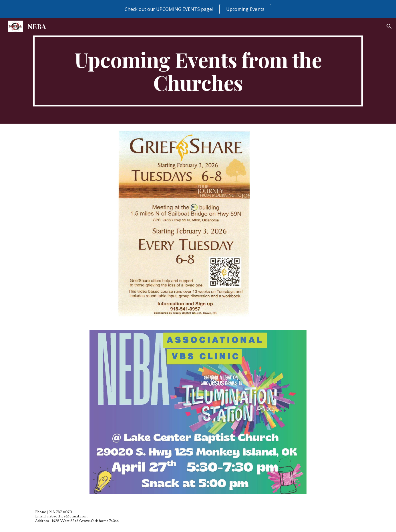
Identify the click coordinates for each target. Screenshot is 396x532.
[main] (198, 71)
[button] (389, 26)
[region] (198, 9)
